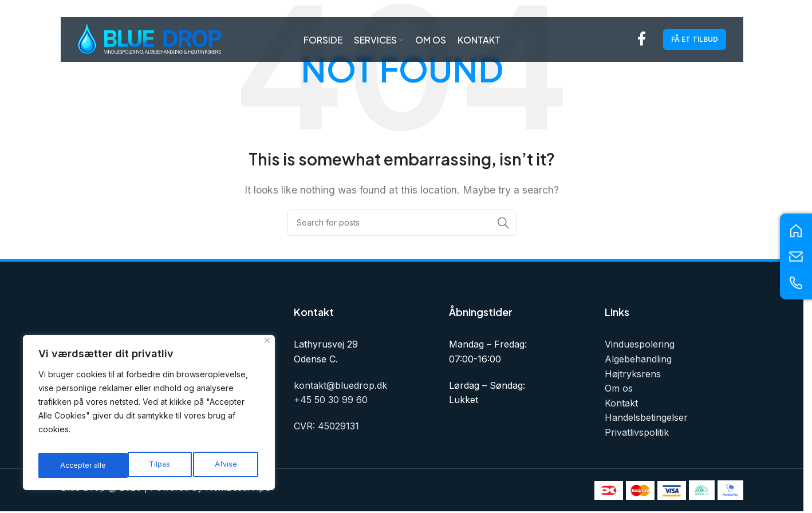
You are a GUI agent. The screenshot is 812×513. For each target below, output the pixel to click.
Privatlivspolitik (637, 432)
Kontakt (621, 403)
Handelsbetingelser (646, 417)
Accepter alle (215, 465)
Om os (619, 388)
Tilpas (69, 465)
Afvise (135, 465)
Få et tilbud (695, 43)
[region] (149, 416)
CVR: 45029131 (326, 426)
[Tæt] (267, 348)
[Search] (402, 223)
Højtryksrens (633, 374)
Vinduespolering (640, 344)
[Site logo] (149, 42)
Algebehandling (638, 359)
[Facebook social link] (642, 43)
